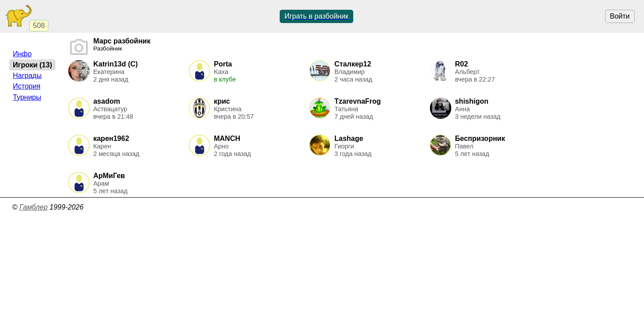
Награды (27, 76)
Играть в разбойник (316, 16)
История (27, 86)
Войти (620, 16)
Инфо (22, 54)
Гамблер (34, 207)
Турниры (27, 97)
